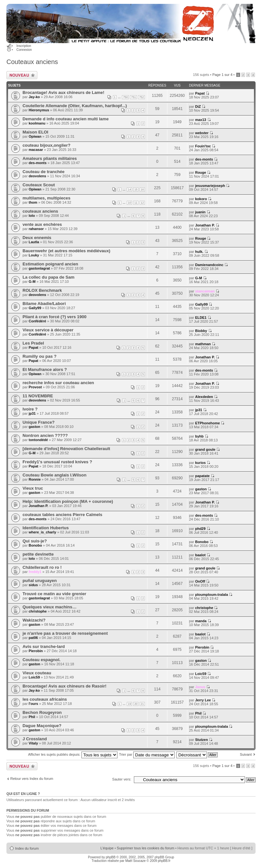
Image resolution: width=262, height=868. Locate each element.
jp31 (32, 413)
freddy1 (35, 572)
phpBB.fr (164, 861)
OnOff (200, 581)
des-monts (38, 163)
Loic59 (34, 677)
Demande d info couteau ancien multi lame (65, 119)
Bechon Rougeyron (42, 712)
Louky (34, 255)
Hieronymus (39, 110)
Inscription (24, 46)
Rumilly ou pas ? (40, 356)
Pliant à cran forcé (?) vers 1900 (55, 317)
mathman (203, 344)
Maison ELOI (35, 132)
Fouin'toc (203, 146)
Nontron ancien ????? (45, 435)
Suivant (246, 754)
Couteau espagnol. (42, 660)
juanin (200, 212)
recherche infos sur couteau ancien (58, 383)
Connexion (24, 50)
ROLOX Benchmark (42, 290)
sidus (33, 585)
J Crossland (35, 739)
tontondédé (38, 440)
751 (133, 97)
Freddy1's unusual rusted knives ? (57, 462)
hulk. (199, 252)
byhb (199, 436)
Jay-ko (34, 97)
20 (136, 704)
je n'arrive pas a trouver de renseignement (65, 633)
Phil (32, 717)
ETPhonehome (207, 423)
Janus (200, 687)
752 (141, 97)
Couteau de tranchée (43, 172)
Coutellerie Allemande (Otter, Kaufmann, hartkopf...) (75, 106)
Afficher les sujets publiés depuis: (73, 754)
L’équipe (107, 848)
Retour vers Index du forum (32, 779)
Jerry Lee (203, 700)
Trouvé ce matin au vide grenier (54, 594)
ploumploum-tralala (211, 595)
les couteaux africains (45, 699)
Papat (200, 93)
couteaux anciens (40, 211)
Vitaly (33, 743)
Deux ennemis (37, 238)
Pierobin (36, 651)
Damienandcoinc (209, 265)
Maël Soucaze (135, 861)
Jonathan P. (205, 225)
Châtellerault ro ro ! (42, 567)
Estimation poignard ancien (50, 264)
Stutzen (201, 740)
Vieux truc (33, 488)
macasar (36, 150)
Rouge (201, 172)
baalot (200, 555)
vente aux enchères (42, 224)
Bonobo (35, 545)
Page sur (222, 75)
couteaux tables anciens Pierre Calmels (62, 515)
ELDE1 (201, 318)
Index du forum (27, 848)
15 (136, 189)
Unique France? (39, 422)
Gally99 (35, 308)
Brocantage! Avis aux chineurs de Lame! (63, 92)
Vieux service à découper (48, 330)
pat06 (33, 638)
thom (33, 202)
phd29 (200, 529)
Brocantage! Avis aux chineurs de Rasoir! (65, 686)
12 (142, 203)
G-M (32, 282)
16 (142, 189)
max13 (201, 120)
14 (129, 189)
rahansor (36, 229)
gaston (34, 427)
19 (129, 704)
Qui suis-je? (35, 541)
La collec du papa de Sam (48, 277)
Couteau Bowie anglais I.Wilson (54, 475)
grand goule (205, 449)
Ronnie (35, 479)
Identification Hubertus (46, 528)
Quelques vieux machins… (50, 607)
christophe (38, 611)
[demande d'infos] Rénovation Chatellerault (66, 449)
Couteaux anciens (32, 62)
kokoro (201, 199)
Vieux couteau (37, 673)
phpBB (111, 857)
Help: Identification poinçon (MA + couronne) (68, 501)
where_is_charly (42, 532)
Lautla (34, 242)
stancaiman (205, 291)
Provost (35, 387)
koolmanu (37, 123)
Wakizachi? (34, 620)
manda (201, 621)
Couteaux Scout (39, 185)
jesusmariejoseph (210, 186)
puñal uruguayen (40, 581)
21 (142, 704)
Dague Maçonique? (42, 726)
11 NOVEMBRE (38, 396)
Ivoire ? (30, 409)
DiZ (198, 106)
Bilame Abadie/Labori (44, 304)
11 (136, 203)
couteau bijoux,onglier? (47, 145)
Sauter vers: (122, 779)
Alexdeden (204, 397)
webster (202, 133)
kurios (200, 463)
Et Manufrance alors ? (45, 369)
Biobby (201, 331)
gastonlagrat (39, 268)
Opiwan (35, 136)
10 (129, 203)
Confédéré (37, 321)
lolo (32, 216)
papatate (202, 476)
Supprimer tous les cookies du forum (146, 848)
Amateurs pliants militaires (50, 158)
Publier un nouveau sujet (22, 75)
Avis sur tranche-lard (44, 646)
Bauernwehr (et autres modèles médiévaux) (66, 251)
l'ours (33, 704)
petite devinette (38, 554)
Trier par (147, 754)
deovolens (37, 176)
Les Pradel (33, 343)
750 (125, 97)
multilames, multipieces (47, 198)
